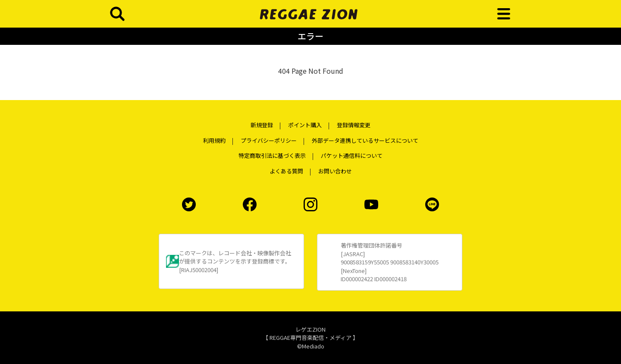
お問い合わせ (335, 171)
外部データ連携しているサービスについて (365, 140)
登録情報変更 (354, 125)
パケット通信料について (352, 155)
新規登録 (262, 125)
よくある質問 (286, 171)
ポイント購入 (305, 125)
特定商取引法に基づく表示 (272, 155)
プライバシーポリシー (269, 140)
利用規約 (214, 140)
